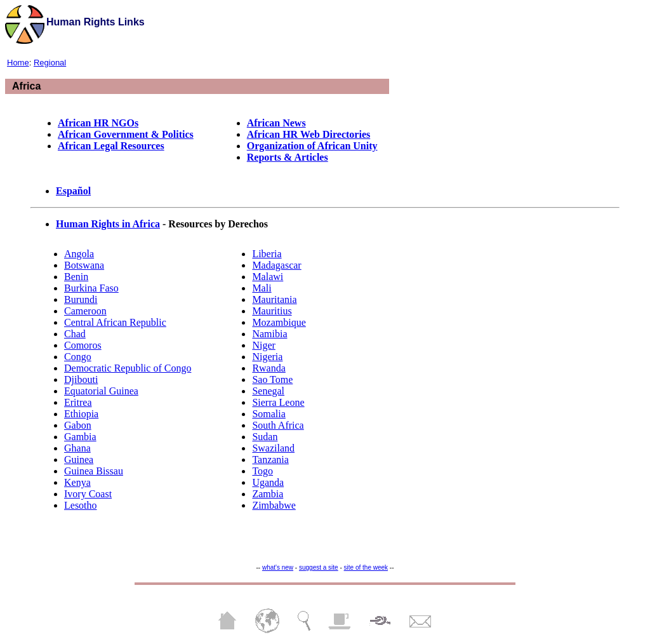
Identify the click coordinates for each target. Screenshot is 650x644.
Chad (75, 334)
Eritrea (78, 402)
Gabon (78, 425)
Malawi (268, 277)
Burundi (81, 299)
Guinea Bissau (94, 471)
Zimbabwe (274, 505)
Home (18, 63)
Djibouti (81, 379)
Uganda (268, 482)
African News (276, 123)
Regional (50, 63)
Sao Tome (272, 379)
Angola (79, 254)
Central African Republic (115, 322)
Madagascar (276, 265)
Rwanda (269, 368)
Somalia (269, 414)
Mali (262, 288)
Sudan (265, 437)
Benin (76, 277)
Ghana (77, 448)
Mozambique (279, 322)
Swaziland (273, 448)
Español (73, 191)
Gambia (80, 437)
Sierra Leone (278, 402)
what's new (278, 567)
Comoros (83, 345)
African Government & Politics (126, 134)
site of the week (366, 567)
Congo (78, 357)
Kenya (77, 482)
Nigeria (267, 357)
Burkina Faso (91, 288)
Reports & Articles (288, 157)
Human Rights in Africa (108, 224)
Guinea (79, 460)
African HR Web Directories (308, 134)
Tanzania (270, 460)
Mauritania (274, 299)
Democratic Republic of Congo (128, 368)
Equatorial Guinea (101, 391)
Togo (262, 471)
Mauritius (272, 311)
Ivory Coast (88, 494)
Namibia (269, 334)
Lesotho (81, 505)
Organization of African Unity (312, 146)
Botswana (84, 265)
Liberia (267, 254)
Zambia (268, 494)
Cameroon (85, 311)
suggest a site (319, 567)
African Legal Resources (111, 146)
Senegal (268, 391)
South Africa (278, 425)
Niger (263, 345)
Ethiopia (81, 414)
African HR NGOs (98, 123)
